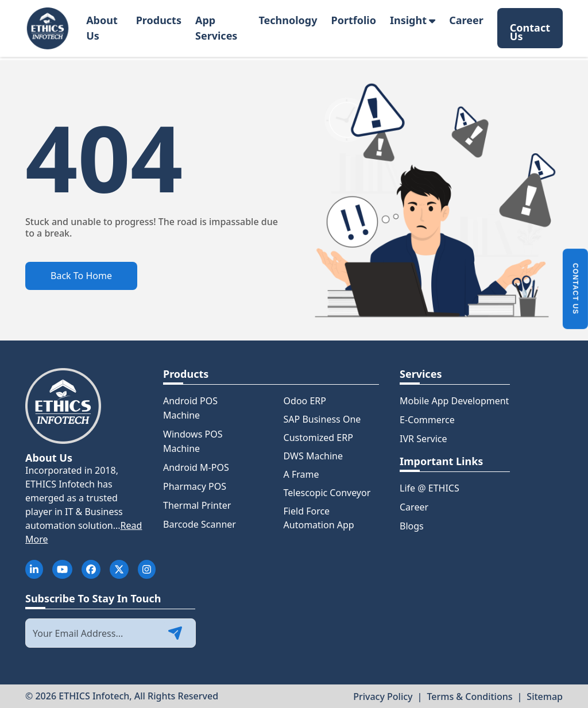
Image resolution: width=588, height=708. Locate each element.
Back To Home (81, 276)
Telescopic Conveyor (327, 493)
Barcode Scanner (200, 524)
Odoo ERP (305, 401)
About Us (102, 28)
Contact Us (530, 30)
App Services (216, 28)
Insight (413, 20)
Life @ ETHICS (430, 488)
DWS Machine (313, 456)
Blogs (412, 526)
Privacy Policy (383, 697)
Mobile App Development (454, 401)
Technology (288, 20)
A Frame (301, 474)
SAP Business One (322, 419)
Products (159, 20)
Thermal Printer (197, 505)
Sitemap (545, 697)
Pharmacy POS (195, 486)
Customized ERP (318, 438)
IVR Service (423, 439)
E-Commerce (427, 420)
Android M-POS (196, 467)
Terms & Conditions (469, 697)
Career (466, 20)
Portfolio (353, 20)
